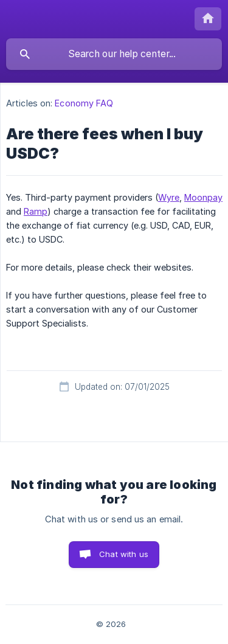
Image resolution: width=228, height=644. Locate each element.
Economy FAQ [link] (84, 103)
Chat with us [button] (124, 554)
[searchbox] (114, 54)
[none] (208, 19)
